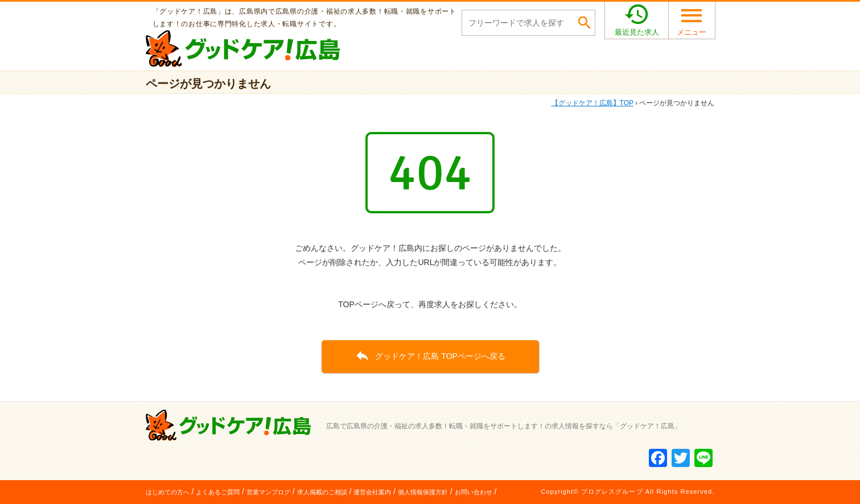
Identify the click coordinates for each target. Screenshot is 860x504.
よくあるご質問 (218, 492)
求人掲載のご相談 (322, 492)
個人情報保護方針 (423, 492)
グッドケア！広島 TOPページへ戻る (430, 356)
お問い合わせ (474, 492)
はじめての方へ (168, 492)
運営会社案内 (372, 492)
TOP (592, 103)
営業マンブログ (268, 492)
